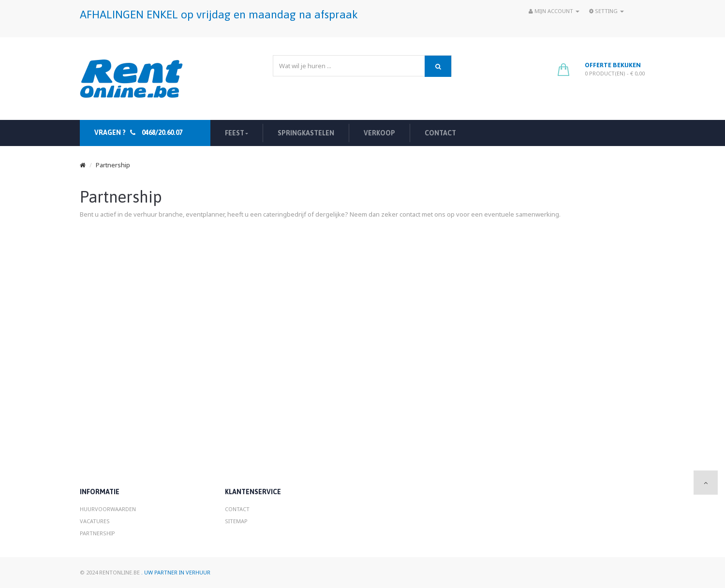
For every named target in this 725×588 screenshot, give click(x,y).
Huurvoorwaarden (108, 509)
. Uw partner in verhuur (176, 572)
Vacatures (95, 521)
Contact (237, 509)
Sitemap (236, 521)
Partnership (113, 165)
